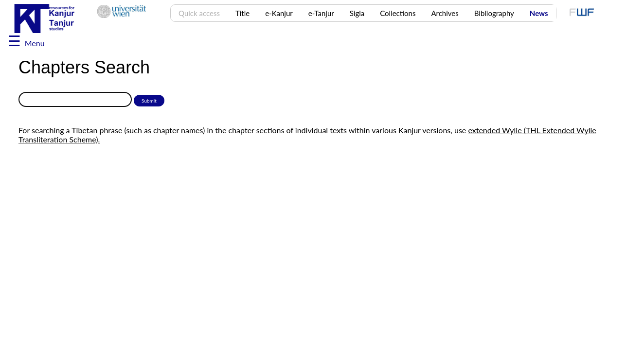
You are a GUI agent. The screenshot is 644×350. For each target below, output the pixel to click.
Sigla (357, 13)
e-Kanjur (279, 13)
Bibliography (494, 13)
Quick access (199, 13)
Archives (445, 13)
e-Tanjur (321, 13)
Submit (149, 101)
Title (242, 13)
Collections (398, 13)
